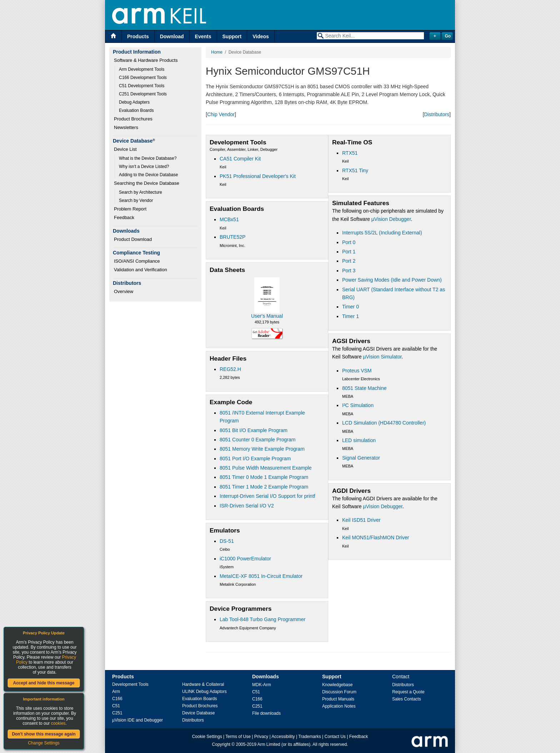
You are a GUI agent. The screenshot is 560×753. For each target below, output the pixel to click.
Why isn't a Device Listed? (144, 167)
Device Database (198, 713)
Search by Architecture (141, 192)
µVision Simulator (382, 357)
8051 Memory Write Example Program (262, 449)
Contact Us (335, 737)
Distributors (437, 114)
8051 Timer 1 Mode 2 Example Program (264, 487)
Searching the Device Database (147, 183)
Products (138, 36)
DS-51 (227, 541)
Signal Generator (361, 458)
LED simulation (359, 440)
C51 (116, 706)
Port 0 (349, 242)
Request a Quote (408, 692)
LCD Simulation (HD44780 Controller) (384, 423)
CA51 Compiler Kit (240, 159)
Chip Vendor (221, 114)
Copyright (221, 744)
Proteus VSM (357, 371)
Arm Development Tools (142, 69)
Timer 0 (351, 307)
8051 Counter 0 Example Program (257, 440)
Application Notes (339, 706)
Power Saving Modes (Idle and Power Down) (392, 280)
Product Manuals (338, 699)
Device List (125, 149)
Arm (116, 692)
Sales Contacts (407, 699)
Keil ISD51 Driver (361, 520)
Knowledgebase (337, 685)
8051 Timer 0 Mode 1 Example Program (264, 477)
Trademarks (310, 737)
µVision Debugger (391, 219)
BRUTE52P (232, 237)
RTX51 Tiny (355, 170)
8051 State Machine (364, 388)
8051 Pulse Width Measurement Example (266, 468)
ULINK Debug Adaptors (204, 692)
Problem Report (130, 209)
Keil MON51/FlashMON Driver (376, 537)
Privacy (261, 737)
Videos (261, 36)
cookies (58, 723)
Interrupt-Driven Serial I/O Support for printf (267, 496)
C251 (117, 713)
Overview (124, 291)
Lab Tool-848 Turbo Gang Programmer (262, 619)
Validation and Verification (141, 270)
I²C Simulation (358, 405)
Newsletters (126, 127)
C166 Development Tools (143, 78)
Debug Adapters (134, 102)
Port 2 (349, 261)
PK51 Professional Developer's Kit (258, 176)
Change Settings (44, 743)
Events (203, 36)
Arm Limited (269, 744)
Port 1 (349, 252)
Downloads (266, 677)
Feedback (124, 217)
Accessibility (283, 737)
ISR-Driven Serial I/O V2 (247, 506)
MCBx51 (229, 219)
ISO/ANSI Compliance (137, 261)
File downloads (266, 713)
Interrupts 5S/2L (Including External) (382, 233)
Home (217, 52)
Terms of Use (238, 737)
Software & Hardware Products (146, 60)
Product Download (133, 239)
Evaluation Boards (136, 110)
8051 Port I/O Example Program (255, 459)
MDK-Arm (262, 685)
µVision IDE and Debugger (137, 720)
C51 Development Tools (142, 86)
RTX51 (350, 153)
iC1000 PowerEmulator (245, 559)
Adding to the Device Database (148, 175)
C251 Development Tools (143, 94)
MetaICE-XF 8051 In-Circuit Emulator (261, 576)
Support (232, 36)
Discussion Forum (339, 692)
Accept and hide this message (44, 683)
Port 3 (349, 271)
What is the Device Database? (148, 158)
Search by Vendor (136, 200)
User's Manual (267, 316)
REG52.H (230, 369)
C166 (117, 699)
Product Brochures (133, 119)
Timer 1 (351, 316)
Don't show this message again (44, 734)
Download (172, 36)
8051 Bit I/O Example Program (254, 430)
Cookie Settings (207, 737)
